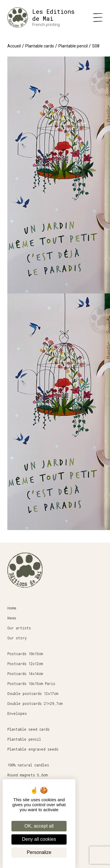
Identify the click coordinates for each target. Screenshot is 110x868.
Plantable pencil (73, 46)
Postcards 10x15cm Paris (31, 684)
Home (12, 608)
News (12, 618)
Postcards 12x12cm (25, 664)
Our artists (19, 628)
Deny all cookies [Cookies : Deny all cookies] (39, 839)
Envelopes (17, 713)
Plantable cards (40, 46)
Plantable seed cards (28, 729)
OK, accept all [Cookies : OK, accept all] (39, 826)
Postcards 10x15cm (25, 654)
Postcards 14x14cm (25, 674)
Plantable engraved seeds (33, 749)
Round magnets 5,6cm (27, 775)
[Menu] (98, 18)
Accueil (14, 46)
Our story (17, 638)
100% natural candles (28, 765)
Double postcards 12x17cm (33, 693)
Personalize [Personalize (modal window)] (39, 852)
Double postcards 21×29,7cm (35, 703)
